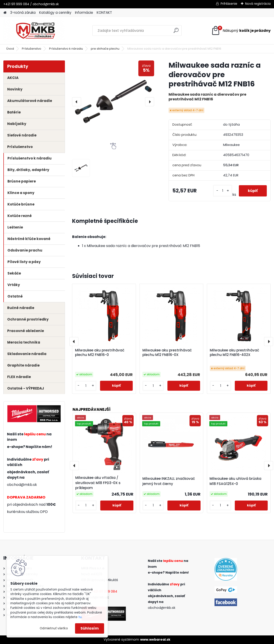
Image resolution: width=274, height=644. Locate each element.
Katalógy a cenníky (55, 13)
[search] (176, 32)
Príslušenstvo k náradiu (66, 49)
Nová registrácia (258, 4)
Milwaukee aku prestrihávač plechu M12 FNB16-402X (234, 353)
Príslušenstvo (32, 49)
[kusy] (223, 191)
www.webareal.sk (155, 639)
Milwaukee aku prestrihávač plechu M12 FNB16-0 (100, 353)
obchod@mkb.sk (22, 485)
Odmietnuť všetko (54, 628)
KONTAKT (104, 13)
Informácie (84, 13)
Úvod (10, 49)
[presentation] (77, 102)
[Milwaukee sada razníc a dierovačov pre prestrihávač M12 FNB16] (113, 102)
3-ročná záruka (23, 13)
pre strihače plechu (105, 49)
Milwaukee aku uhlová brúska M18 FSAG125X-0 (235, 481)
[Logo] (34, 31)
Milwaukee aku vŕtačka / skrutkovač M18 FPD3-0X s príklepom (98, 483)
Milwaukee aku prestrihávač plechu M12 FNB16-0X (167, 353)
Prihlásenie (229, 4)
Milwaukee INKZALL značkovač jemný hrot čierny (169, 481)
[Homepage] (5, 13)
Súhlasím (90, 628)
